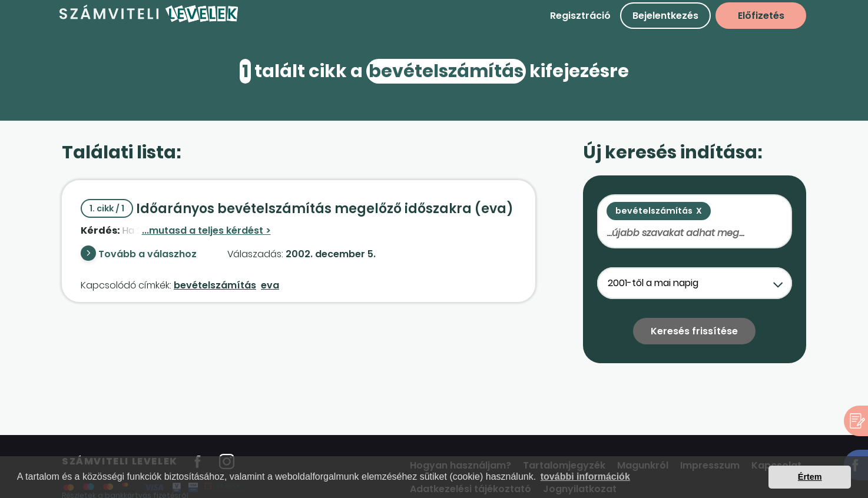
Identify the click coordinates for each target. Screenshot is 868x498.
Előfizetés (761, 16)
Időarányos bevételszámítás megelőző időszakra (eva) (297, 209)
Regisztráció (580, 16)
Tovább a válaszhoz (148, 254)
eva (270, 285)
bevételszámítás (215, 285)
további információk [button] (585, 477)
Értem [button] (810, 477)
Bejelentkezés (665, 16)
